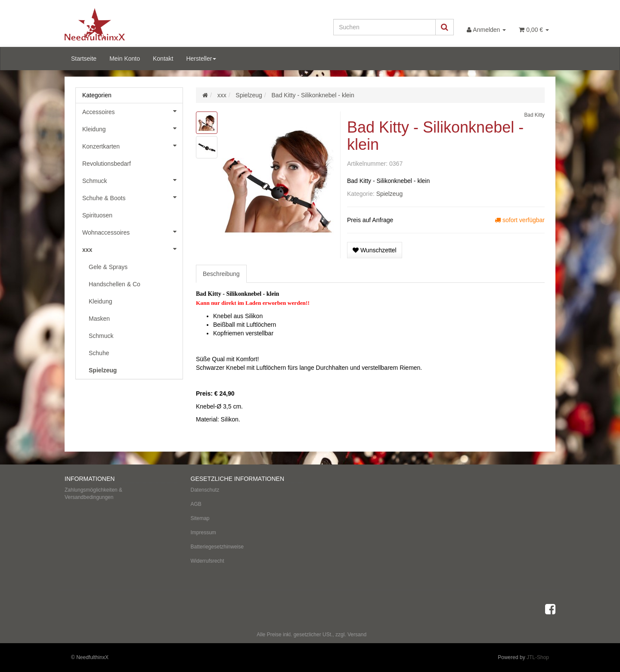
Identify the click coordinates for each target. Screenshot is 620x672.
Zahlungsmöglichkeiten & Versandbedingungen (93, 494)
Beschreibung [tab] (221, 274)
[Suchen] (384, 27)
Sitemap (200, 518)
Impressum (203, 533)
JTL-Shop (538, 657)
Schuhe (99, 353)
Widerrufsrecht (208, 561)
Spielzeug (390, 194)
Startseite (84, 59)
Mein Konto (125, 59)
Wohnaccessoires (132, 232)
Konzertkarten (132, 146)
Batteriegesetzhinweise (217, 547)
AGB (196, 504)
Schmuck (132, 180)
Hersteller (201, 59)
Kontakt (163, 59)
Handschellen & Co (115, 284)
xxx (132, 249)
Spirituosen (97, 215)
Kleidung (132, 128)
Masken (99, 319)
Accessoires (132, 111)
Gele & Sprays (108, 267)
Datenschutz (205, 490)
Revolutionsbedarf (107, 164)
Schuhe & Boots (132, 197)
